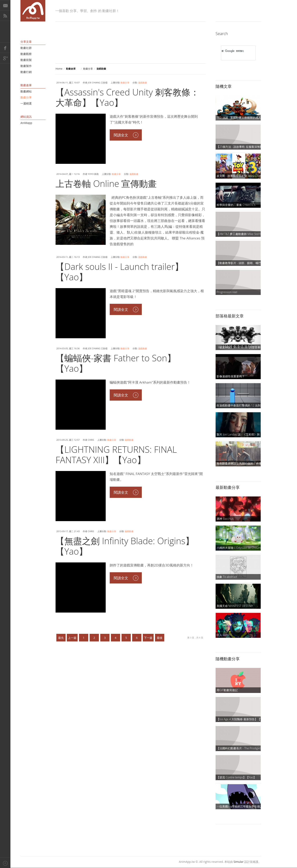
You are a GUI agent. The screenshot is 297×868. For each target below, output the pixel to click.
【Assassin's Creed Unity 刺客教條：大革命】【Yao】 (127, 97)
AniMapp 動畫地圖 (33, 11)
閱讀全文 (121, 135)
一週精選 (26, 103)
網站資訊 (26, 117)
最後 (160, 638)
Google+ (5, 58)
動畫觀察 (26, 54)
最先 (61, 638)
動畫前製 (26, 60)
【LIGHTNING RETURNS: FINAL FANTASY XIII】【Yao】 (116, 455)
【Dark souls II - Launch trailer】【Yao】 (120, 272)
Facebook (5, 48)
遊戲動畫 (143, 83)
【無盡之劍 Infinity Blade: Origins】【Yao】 (125, 546)
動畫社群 (26, 48)
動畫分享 (88, 69)
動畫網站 (26, 91)
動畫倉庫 (26, 85)
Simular (239, 862)
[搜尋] (233, 51)
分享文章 (26, 42)
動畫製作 (26, 66)
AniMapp (26, 123)
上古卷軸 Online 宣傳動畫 (106, 183)
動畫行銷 (26, 72)
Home (59, 69)
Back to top (5, 863)
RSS (5, 16)
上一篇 (72, 638)
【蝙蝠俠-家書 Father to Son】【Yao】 (116, 363)
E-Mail (5, 5)
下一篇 (148, 638)
